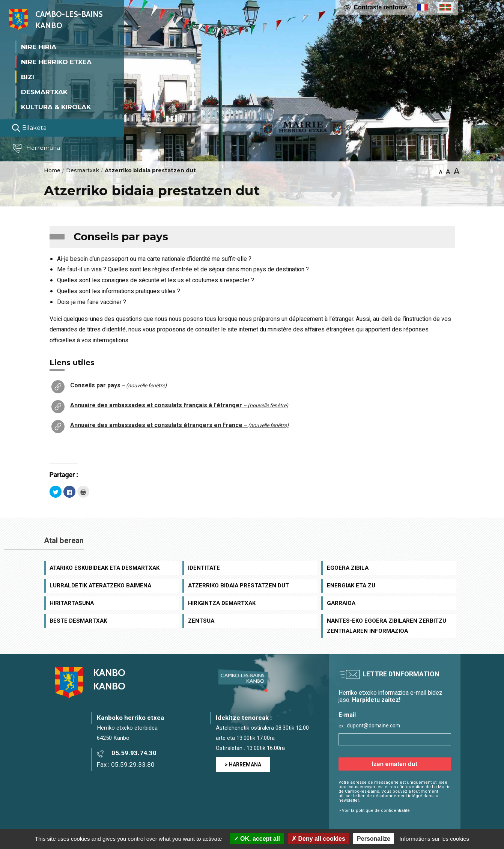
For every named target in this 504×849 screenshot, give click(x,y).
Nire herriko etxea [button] (56, 62)
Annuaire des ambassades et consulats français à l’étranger (179, 405)
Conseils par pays (118, 385)
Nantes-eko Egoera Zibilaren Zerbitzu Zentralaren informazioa (387, 626)
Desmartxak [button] (44, 92)
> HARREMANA (243, 765)
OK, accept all (257, 839)
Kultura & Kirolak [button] (56, 107)
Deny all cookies (318, 839)
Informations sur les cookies (434, 839)
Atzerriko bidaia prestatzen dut (238, 586)
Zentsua (201, 621)
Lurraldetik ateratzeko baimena (100, 586)
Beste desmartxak (78, 621)
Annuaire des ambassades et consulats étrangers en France (179, 425)
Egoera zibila (348, 568)
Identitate (204, 568)
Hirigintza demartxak (222, 603)
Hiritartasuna (72, 603)
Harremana (37, 148)
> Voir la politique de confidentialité (374, 811)
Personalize (374, 839)
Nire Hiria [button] (39, 47)
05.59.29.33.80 (133, 765)
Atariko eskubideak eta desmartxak (105, 568)
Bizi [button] (28, 77)
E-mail (347, 715)
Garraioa (341, 603)
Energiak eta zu (351, 586)
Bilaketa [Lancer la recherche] (29, 128)
